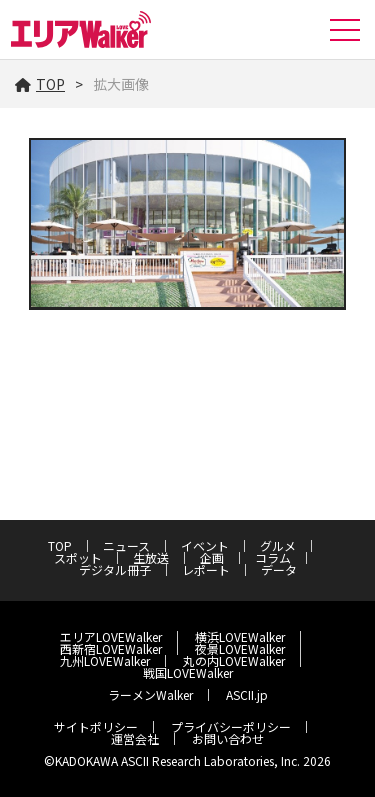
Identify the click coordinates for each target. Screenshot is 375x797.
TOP (40, 84)
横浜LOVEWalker (240, 636)
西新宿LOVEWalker (111, 648)
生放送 (151, 557)
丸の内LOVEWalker (234, 660)
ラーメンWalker (150, 694)
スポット (78, 557)
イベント (205, 545)
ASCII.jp (247, 694)
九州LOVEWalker (105, 660)
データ (279, 569)
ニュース (126, 545)
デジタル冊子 (115, 569)
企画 (212, 557)
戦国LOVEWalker (188, 672)
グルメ (278, 545)
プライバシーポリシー (231, 726)
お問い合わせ (228, 738)
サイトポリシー (96, 726)
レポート (206, 569)
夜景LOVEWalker (240, 648)
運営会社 (135, 738)
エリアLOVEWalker (111, 636)
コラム (273, 557)
